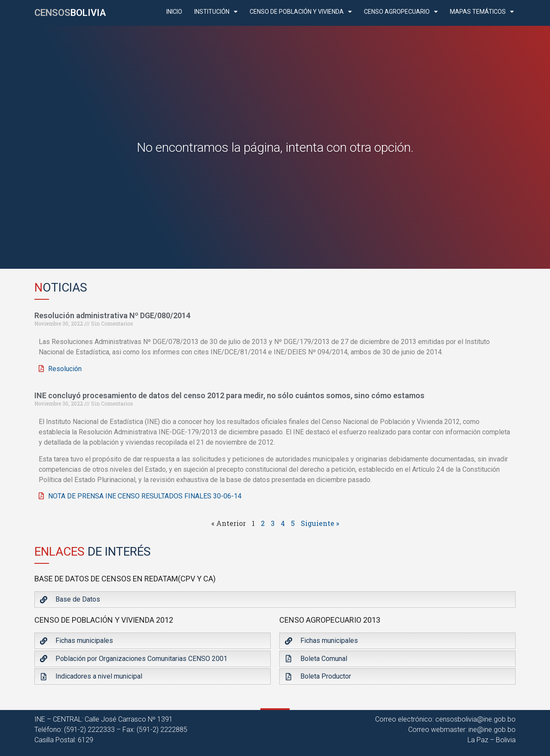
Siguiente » (320, 523)
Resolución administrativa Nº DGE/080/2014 (112, 315)
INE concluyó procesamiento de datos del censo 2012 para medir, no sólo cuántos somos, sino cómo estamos (229, 395)
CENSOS (70, 13)
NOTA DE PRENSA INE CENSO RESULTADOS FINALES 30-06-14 (145, 496)
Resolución (65, 369)
